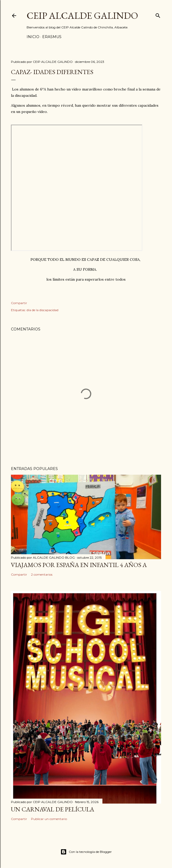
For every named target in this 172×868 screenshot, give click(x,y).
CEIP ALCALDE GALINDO (82, 16)
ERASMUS (52, 37)
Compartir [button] (19, 303)
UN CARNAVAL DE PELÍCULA (53, 809)
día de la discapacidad (42, 310)
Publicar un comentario (49, 819)
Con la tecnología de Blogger (86, 852)
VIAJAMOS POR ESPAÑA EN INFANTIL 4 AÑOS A (79, 565)
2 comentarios (42, 574)
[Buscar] (158, 14)
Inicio (33, 37)
